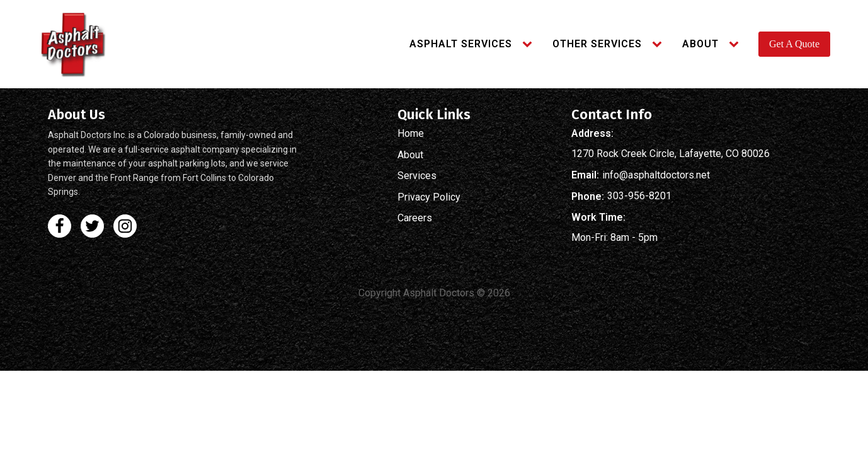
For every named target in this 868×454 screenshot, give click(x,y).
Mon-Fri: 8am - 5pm (614, 238)
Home (411, 134)
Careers (415, 218)
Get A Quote (794, 44)
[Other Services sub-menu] (660, 44)
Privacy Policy (429, 197)
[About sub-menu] (736, 44)
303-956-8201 (639, 196)
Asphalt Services (461, 44)
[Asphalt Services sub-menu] (530, 44)
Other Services (597, 44)
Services (417, 176)
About (700, 44)
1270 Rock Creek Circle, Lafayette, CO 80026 (671, 154)
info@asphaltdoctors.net (656, 175)
